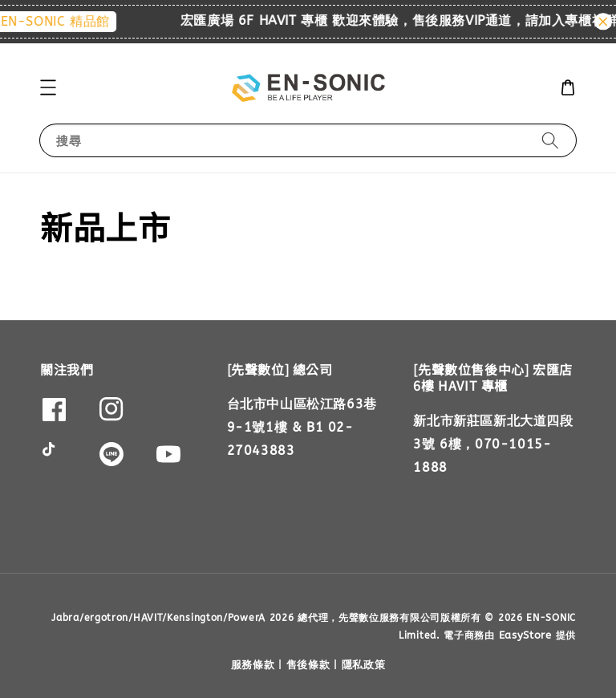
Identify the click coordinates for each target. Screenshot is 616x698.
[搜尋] (550, 140)
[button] (48, 87)
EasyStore (525, 635)
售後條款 (308, 665)
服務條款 (253, 665)
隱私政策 (364, 665)
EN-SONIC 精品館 (80, 21)
